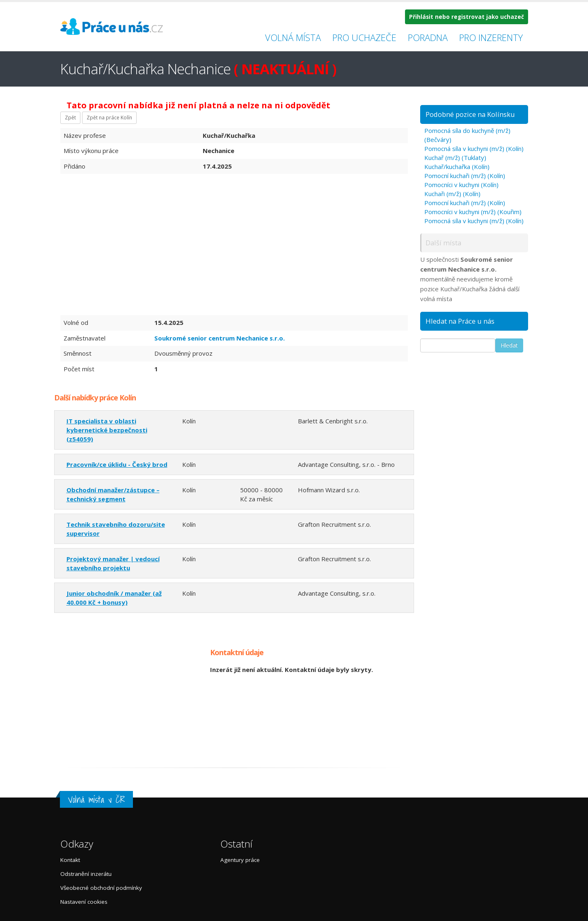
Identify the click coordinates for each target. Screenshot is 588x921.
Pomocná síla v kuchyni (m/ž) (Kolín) (474, 149)
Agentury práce (240, 860)
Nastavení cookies (84, 902)
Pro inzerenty (491, 37)
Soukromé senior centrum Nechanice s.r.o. (220, 338)
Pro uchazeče (364, 37)
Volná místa (293, 37)
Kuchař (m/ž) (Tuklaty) (455, 158)
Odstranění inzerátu (86, 874)
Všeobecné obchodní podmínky (101, 888)
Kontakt (70, 860)
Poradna (428, 37)
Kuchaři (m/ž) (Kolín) (452, 194)
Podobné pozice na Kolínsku (470, 114)
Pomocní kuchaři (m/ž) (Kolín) (465, 176)
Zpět (70, 118)
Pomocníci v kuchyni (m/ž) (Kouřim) (473, 212)
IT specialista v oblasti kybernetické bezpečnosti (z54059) (107, 430)
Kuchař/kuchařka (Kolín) (457, 167)
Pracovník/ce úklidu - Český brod (117, 464)
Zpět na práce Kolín (109, 118)
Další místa (443, 243)
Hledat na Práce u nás (460, 321)
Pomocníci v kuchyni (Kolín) (461, 185)
